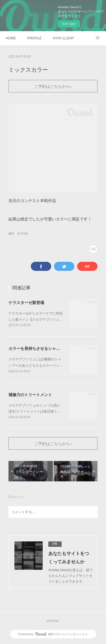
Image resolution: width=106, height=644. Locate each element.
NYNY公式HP (63, 38)
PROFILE (34, 38)
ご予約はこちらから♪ (53, 86)
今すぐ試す (69, 24)
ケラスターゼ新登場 (26, 303)
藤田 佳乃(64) (18, 234)
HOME (11, 38)
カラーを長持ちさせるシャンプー (38, 348)
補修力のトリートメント (30, 395)
